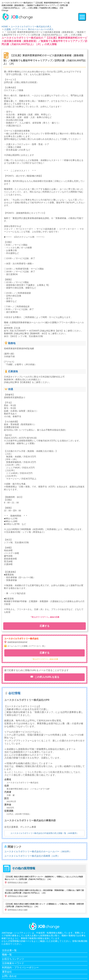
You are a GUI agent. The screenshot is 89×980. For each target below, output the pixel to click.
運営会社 (7, 972)
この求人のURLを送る (46, 677)
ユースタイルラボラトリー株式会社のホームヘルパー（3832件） (38, 851)
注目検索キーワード (13, 963)
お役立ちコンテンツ (13, 959)
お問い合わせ (9, 976)
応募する (45, 626)
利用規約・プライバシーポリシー (20, 968)
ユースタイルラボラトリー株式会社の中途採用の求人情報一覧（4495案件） (44, 833)
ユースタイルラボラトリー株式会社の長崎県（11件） (32, 856)
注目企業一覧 (9, 950)
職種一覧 (7, 955)
